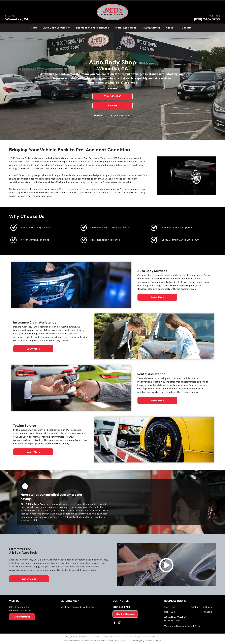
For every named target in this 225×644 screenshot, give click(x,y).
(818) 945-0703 (207, 19)
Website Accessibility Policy (149, 637)
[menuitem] (34, 28)
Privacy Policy (71, 637)
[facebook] (115, 623)
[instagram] (120, 623)
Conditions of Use (108, 637)
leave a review (49, 517)
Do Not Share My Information (89, 637)
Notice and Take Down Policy (127, 637)
